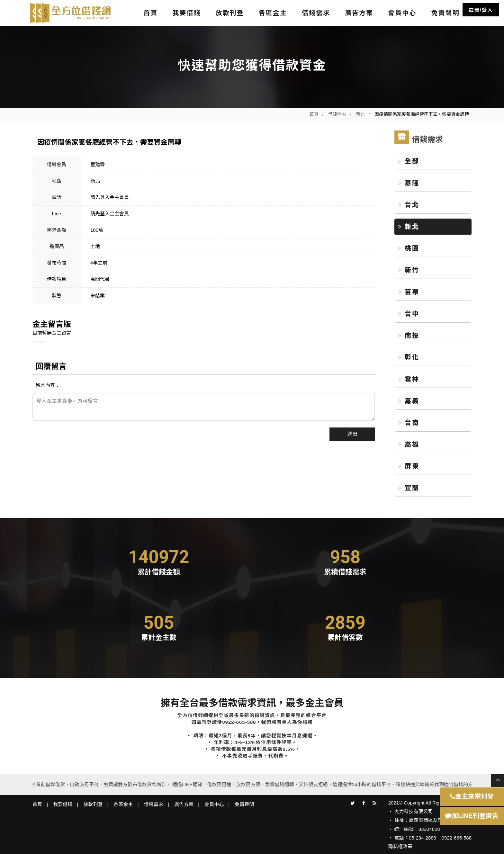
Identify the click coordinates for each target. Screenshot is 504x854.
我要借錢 (186, 13)
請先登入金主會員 (110, 197)
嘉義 (409, 401)
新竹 (409, 270)
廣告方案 (359, 13)
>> (42, 342)
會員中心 (402, 13)
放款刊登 (230, 13)
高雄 (409, 445)
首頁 (150, 13)
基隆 (409, 183)
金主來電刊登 (472, 796)
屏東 (409, 466)
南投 (409, 336)
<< (35, 342)
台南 (409, 423)
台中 (409, 314)
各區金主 (273, 13)
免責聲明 (445, 13)
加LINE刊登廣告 (472, 816)
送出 (352, 434)
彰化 (409, 357)
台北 (409, 205)
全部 (409, 161)
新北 (360, 114)
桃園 (409, 248)
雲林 (409, 379)
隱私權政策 (400, 846)
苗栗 (409, 292)
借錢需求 (316, 13)
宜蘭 (409, 488)
